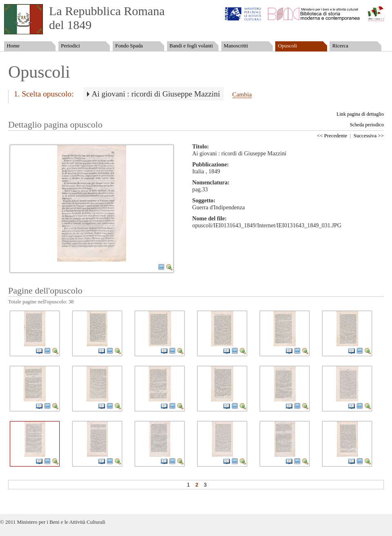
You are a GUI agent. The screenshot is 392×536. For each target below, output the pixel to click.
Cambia (242, 94)
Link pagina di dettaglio (360, 114)
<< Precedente (332, 136)
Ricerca (340, 46)
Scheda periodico (367, 125)
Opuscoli (288, 46)
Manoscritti (236, 46)
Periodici (70, 46)
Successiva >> (369, 136)
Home (13, 46)
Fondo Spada (129, 46)
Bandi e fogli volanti (191, 46)
